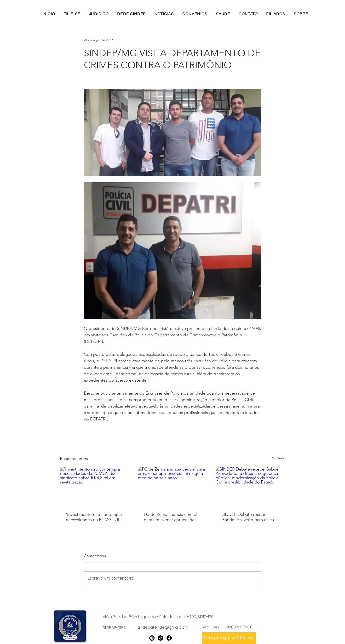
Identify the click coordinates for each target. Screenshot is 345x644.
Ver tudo (279, 458)
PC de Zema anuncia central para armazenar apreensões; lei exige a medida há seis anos (171, 517)
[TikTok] (161, 638)
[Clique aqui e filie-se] (229, 638)
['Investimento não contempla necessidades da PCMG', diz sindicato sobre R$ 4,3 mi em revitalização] (95, 486)
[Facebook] (169, 638)
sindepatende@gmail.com (163, 627)
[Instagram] (152, 638)
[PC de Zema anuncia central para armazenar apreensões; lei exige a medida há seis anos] (173, 486)
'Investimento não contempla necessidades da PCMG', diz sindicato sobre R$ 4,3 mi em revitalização (94, 517)
